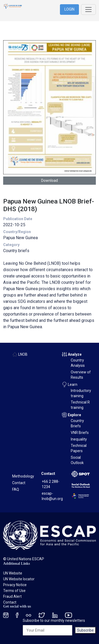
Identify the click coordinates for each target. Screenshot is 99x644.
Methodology (23, 476)
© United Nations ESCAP (24, 559)
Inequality (79, 439)
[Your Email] (48, 630)
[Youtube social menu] (69, 615)
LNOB (23, 354)
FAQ (16, 489)
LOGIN (69, 9)
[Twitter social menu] (42, 615)
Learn (73, 384)
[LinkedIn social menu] (55, 615)
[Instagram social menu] (6, 615)
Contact (19, 483)
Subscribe (85, 630)
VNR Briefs (80, 433)
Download (49, 180)
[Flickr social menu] (29, 615)
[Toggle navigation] (88, 10)
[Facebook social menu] (17, 615)
